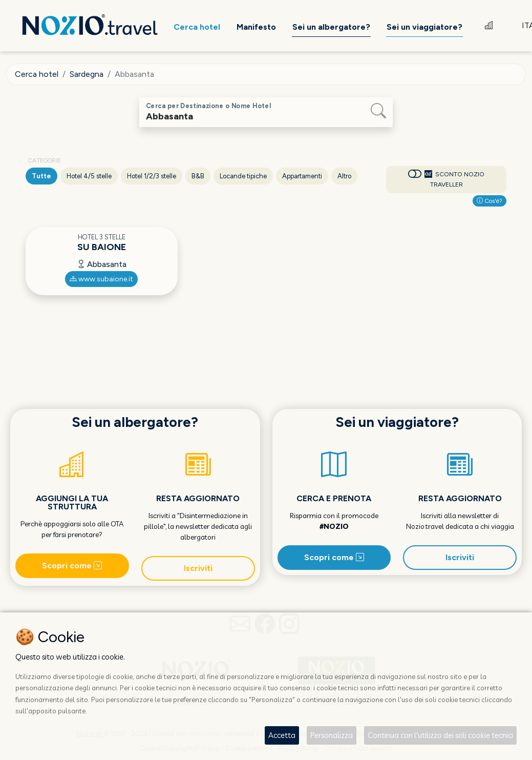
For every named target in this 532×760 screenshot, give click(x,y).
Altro (344, 176)
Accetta (282, 735)
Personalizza (332, 735)
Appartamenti (302, 176)
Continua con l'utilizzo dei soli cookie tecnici (440, 735)
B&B (198, 176)
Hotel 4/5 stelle (89, 176)
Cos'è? (490, 201)
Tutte (41, 176)
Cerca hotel (37, 74)
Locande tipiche (243, 176)
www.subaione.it (101, 279)
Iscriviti (198, 568)
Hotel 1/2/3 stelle (152, 176)
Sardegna (87, 74)
